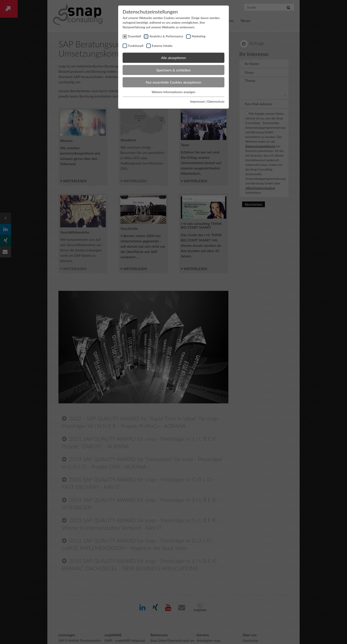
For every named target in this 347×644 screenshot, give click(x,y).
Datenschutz (216, 101)
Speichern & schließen (173, 70)
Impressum (198, 101)
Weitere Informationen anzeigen (173, 92)
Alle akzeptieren (174, 58)
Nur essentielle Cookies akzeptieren (173, 82)
